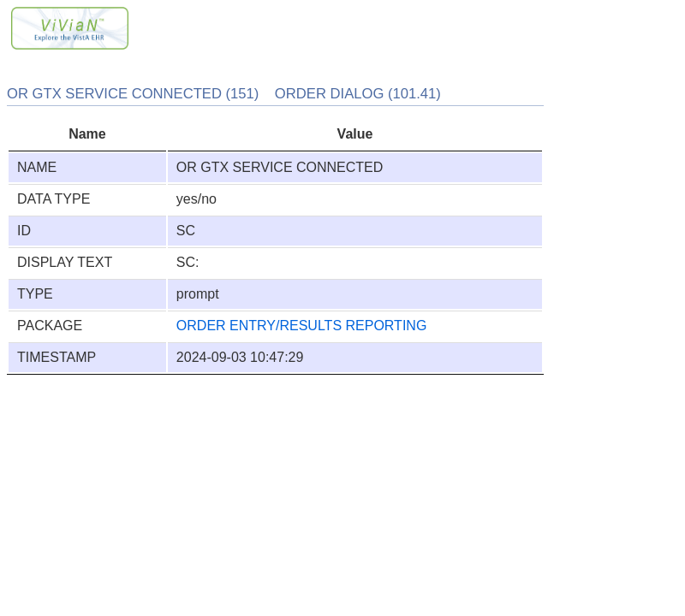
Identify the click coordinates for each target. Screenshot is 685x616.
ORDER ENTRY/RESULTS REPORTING (302, 326)
